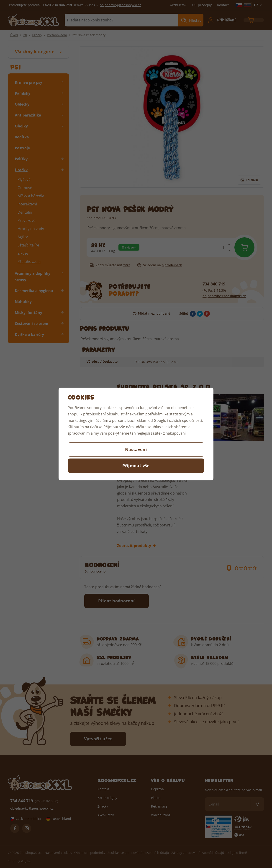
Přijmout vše (136, 466)
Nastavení (136, 449)
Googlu (160, 420)
